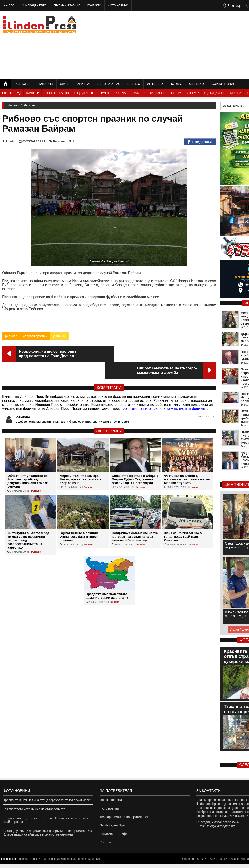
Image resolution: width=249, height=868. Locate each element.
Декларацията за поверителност (123, 818)
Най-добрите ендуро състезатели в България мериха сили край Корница (46, 820)
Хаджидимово (215, 93)
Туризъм (83, 84)
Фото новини (118, 6)
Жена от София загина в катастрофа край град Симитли (183, 520)
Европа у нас (109, 84)
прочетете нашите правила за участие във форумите (165, 392)
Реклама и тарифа (67, 6)
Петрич (177, 93)
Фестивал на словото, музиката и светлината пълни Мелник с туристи (187, 463)
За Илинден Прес (34, 6)
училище (59, 336)
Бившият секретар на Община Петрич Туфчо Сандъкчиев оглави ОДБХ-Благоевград (135, 463)
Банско (49, 93)
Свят (64, 84)
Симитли (32, 93)
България (45, 84)
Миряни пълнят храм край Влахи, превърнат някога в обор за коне (81, 463)
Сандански (158, 93)
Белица (236, 93)
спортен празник (35, 336)
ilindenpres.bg (8, 862)
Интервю (155, 84)
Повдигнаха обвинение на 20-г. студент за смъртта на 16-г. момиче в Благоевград (135, 520)
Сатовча (120, 93)
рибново (11, 336)
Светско (196, 84)
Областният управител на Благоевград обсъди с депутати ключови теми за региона (28, 464)
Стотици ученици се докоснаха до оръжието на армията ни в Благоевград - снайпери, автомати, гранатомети (47, 833)
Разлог (65, 93)
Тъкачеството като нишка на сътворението (34, 809)
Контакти (94, 6)
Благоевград (12, 93)
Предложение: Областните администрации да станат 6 (107, 579)
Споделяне (200, 142)
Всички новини (224, 84)
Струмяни (138, 93)
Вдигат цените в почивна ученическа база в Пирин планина (79, 520)
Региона (22, 84)
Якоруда (193, 93)
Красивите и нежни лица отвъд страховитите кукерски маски (47, 800)
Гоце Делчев (84, 93)
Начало (9, 6)
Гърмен (103, 93)
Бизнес (134, 84)
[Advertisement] (189, 44)
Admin (8, 141)
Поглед (176, 84)
